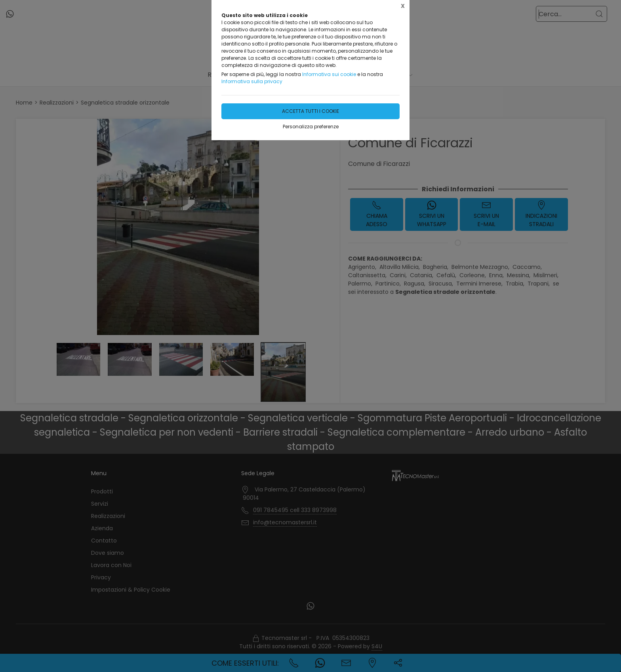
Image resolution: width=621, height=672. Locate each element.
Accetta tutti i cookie (310, 111)
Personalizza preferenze (311, 127)
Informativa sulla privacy (252, 81)
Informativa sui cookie (329, 74)
